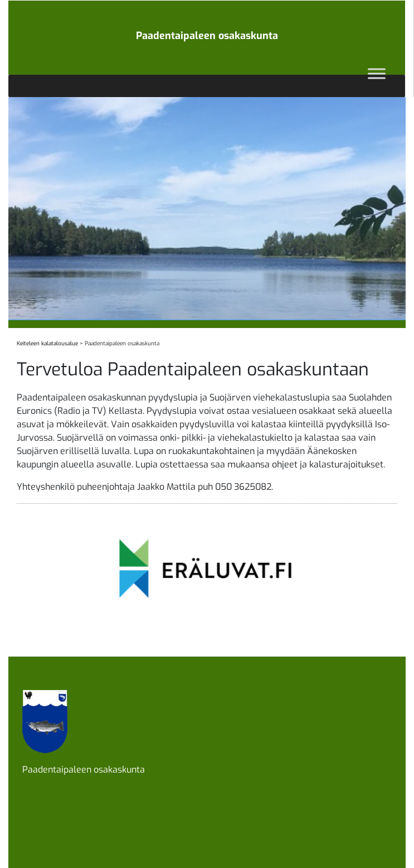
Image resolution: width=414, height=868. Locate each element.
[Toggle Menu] (377, 73)
